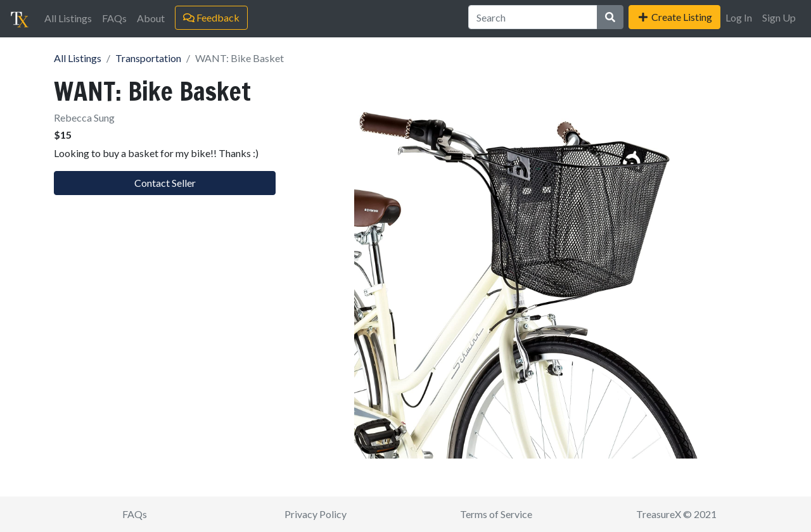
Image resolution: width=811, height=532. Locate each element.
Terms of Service (496, 514)
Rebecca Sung (84, 117)
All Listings (68, 18)
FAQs (114, 18)
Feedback (211, 17)
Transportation (148, 58)
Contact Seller (165, 183)
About (151, 18)
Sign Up (779, 17)
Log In (739, 17)
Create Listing (674, 17)
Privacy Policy (316, 514)
